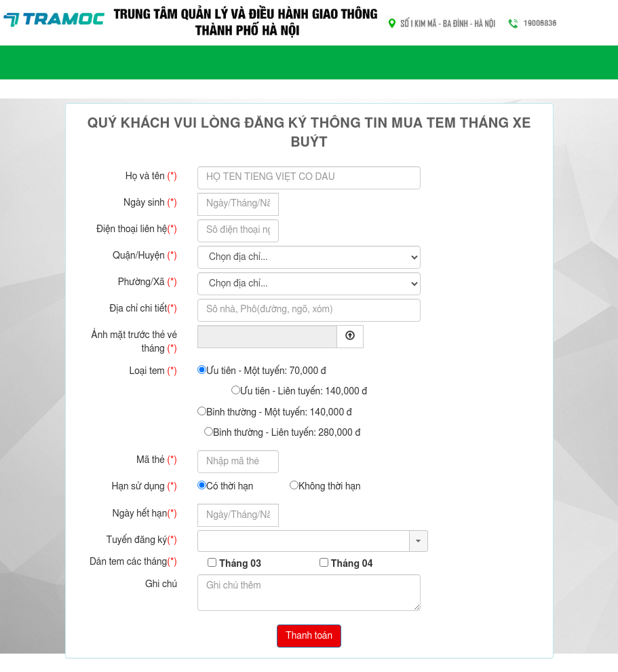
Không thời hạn (325, 486)
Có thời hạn (225, 486)
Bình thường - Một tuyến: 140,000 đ (275, 412)
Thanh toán (309, 636)
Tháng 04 (351, 564)
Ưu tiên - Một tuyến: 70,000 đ (262, 371)
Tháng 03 (240, 564)
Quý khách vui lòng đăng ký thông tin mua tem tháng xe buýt (309, 133)
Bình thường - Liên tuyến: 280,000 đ (282, 432)
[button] (419, 541)
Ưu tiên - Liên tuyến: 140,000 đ (299, 391)
